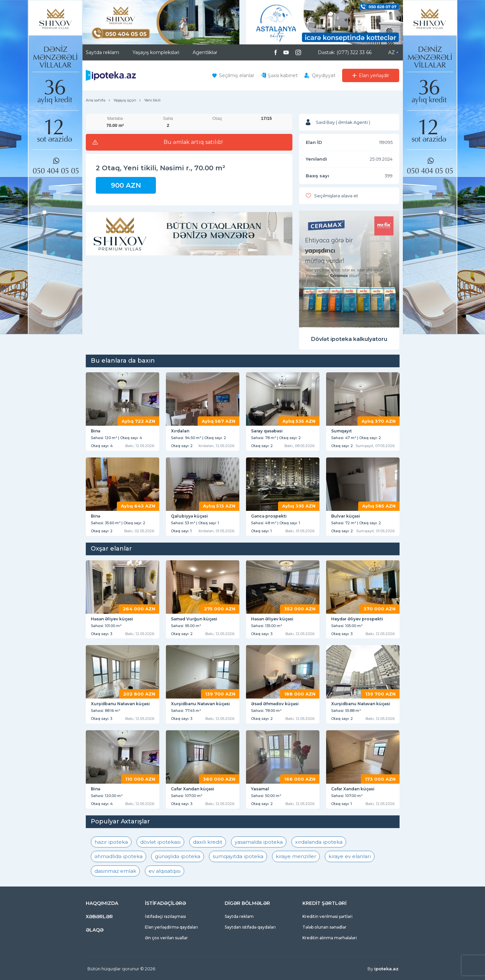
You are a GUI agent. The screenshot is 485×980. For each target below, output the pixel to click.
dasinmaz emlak (115, 871)
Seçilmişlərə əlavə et (336, 196)
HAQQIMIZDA (102, 903)
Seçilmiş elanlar (237, 75)
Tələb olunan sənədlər (324, 927)
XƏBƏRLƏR (99, 917)
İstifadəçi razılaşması (165, 916)
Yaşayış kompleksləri (156, 52)
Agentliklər (205, 52)
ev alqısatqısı (165, 871)
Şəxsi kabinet (283, 75)
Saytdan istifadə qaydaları (250, 927)
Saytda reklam (102, 52)
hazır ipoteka (111, 842)
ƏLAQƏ (95, 930)
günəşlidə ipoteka (178, 856)
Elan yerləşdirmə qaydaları (171, 927)
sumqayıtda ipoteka (238, 856)
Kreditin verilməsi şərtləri (327, 916)
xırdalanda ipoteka (319, 842)
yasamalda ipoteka (259, 842)
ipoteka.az (386, 969)
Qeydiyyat (324, 75)
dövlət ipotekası (160, 842)
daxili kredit (208, 842)
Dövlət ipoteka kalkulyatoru (349, 339)
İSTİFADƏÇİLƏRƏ (165, 903)
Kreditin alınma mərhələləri (330, 938)
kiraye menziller (296, 856)
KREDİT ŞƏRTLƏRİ (324, 903)
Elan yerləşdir (374, 75)
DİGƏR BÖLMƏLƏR (247, 903)
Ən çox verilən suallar (166, 938)
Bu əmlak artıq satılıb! (193, 142)
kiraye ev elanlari (350, 856)
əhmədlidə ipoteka (118, 856)
